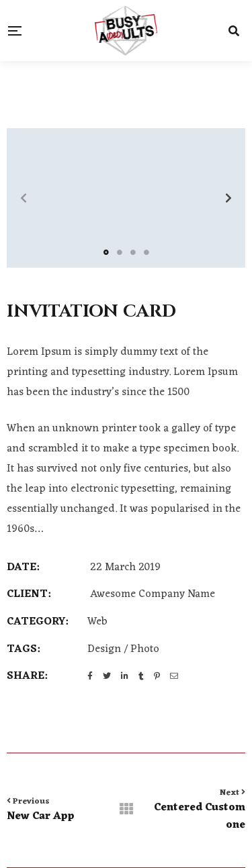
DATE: (23, 568)
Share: (27, 677)
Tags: (23, 650)
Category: (37, 622)
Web (97, 622)
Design (104, 649)
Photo (145, 649)
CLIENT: (29, 595)
